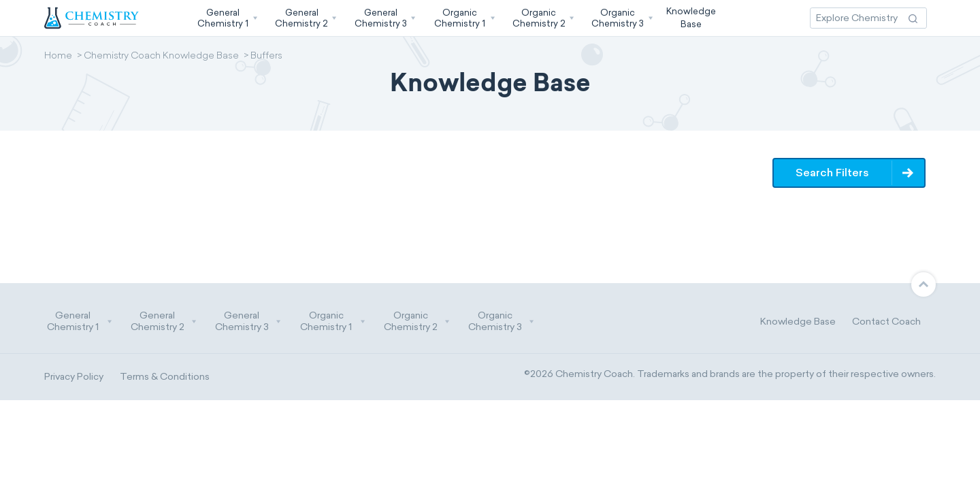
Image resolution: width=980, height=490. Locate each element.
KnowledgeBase (691, 17)
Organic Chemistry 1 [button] (333, 322)
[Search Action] (913, 18)
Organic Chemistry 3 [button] (502, 322)
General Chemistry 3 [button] (248, 322)
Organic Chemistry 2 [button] (417, 322)
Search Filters (833, 173)
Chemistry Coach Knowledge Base (161, 56)
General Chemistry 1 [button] (80, 322)
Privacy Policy (74, 377)
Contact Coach (886, 322)
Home (58, 56)
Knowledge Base (798, 322)
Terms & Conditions (165, 377)
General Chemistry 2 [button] (164, 322)
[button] (226, 18)
